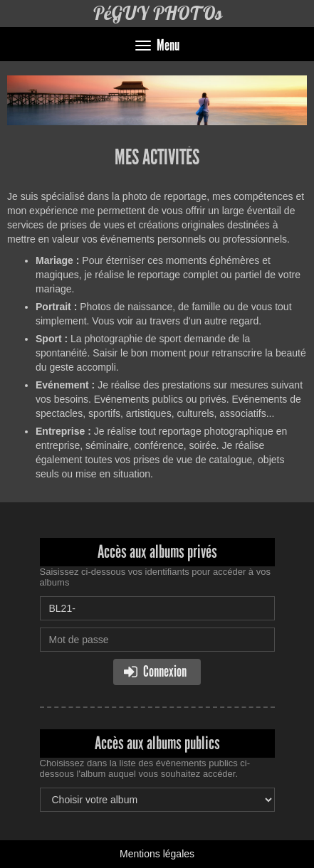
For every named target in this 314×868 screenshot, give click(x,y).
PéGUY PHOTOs (157, 13)
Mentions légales (157, 854)
